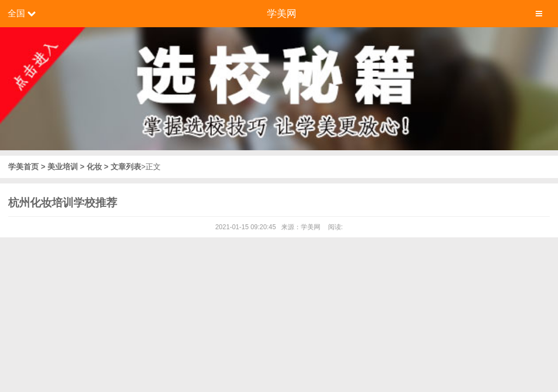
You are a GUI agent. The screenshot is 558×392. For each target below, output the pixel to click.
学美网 (282, 14)
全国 (16, 13)
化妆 (94, 167)
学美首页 (25, 167)
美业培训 (63, 167)
